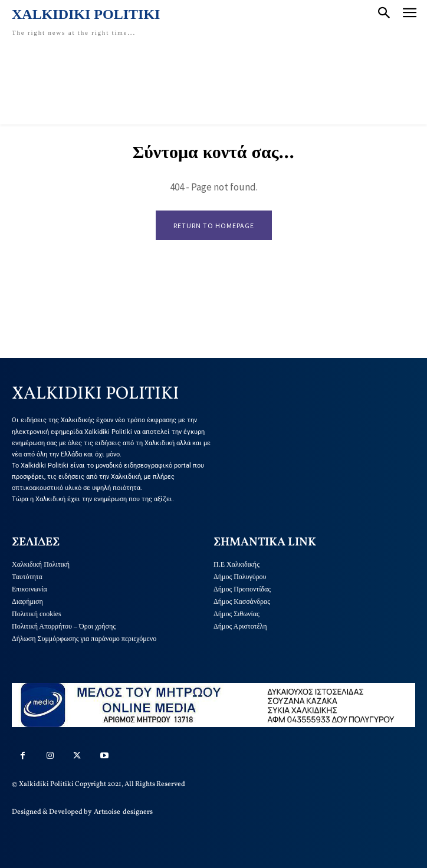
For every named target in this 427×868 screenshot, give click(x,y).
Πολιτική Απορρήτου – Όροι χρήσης (64, 626)
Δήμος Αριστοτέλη (240, 626)
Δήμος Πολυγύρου (240, 577)
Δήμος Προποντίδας (242, 589)
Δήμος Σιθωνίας (237, 614)
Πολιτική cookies (37, 614)
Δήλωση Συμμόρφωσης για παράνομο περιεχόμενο (84, 639)
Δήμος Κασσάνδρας (242, 601)
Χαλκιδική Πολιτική (41, 564)
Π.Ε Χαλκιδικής (237, 564)
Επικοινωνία (29, 589)
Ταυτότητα (27, 577)
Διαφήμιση (27, 601)
